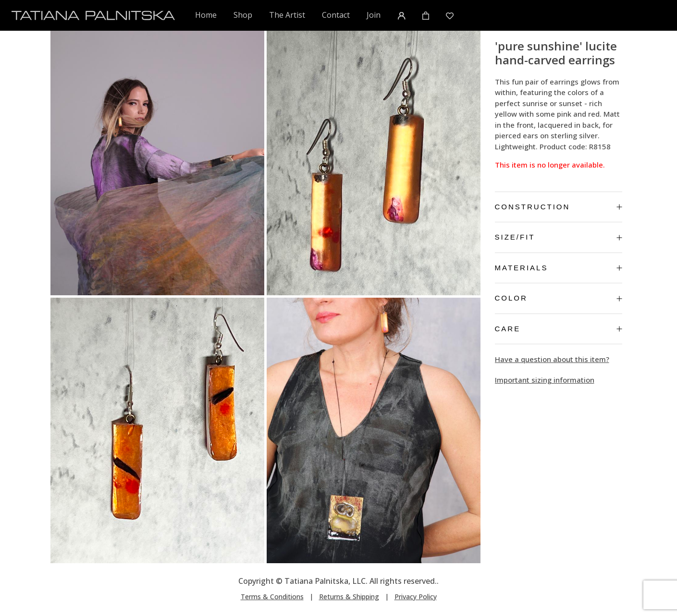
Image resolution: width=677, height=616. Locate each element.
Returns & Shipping (349, 597)
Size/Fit (559, 237)
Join (374, 15)
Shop (243, 15)
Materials (559, 268)
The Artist (287, 15)
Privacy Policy (416, 597)
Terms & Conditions (272, 597)
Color (559, 298)
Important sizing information (545, 380)
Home (206, 15)
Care (559, 329)
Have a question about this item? (552, 359)
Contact (336, 15)
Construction (559, 207)
